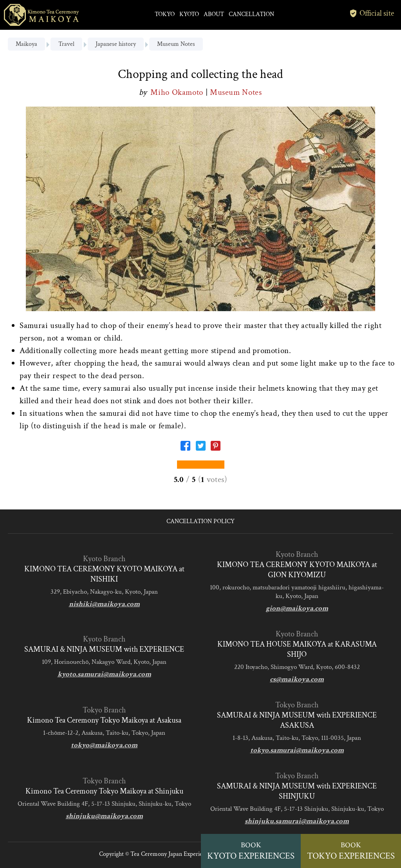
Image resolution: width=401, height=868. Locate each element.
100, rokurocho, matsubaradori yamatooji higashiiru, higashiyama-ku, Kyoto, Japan (297, 592)
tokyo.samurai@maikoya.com (297, 750)
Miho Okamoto (178, 92)
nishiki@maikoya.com (104, 604)
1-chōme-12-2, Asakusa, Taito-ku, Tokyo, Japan (104, 733)
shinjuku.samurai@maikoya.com (297, 821)
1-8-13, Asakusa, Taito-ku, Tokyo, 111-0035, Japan (297, 738)
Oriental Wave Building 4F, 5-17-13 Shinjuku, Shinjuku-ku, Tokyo (104, 804)
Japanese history (116, 44)
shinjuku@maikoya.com (104, 816)
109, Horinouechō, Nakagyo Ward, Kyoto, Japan (104, 662)
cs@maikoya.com (297, 679)
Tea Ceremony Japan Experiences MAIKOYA (186, 854)
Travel (66, 44)
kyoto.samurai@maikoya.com (104, 674)
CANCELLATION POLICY (200, 521)
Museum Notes (176, 44)
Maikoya (26, 44)
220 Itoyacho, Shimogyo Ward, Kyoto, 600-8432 (297, 667)
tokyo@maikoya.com (104, 745)
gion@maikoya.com (297, 608)
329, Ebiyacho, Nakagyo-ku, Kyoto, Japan (104, 592)
